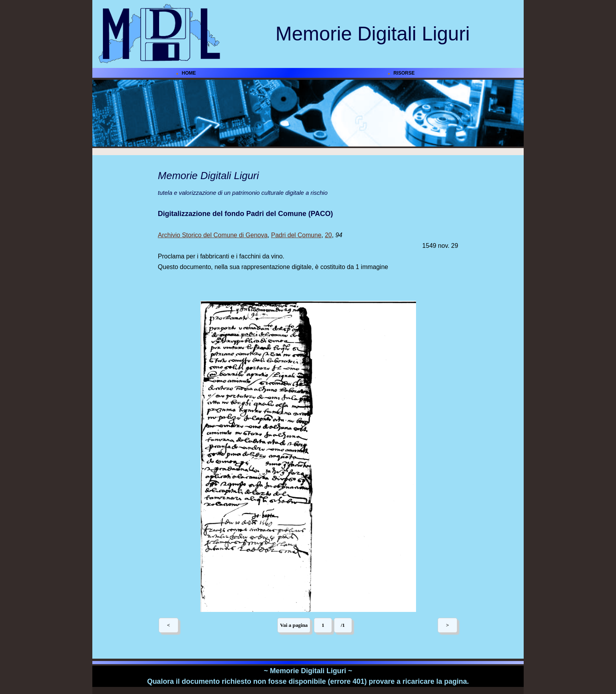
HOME (189, 73)
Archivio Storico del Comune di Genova (213, 235)
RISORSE (404, 73)
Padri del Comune (296, 235)
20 (328, 235)
